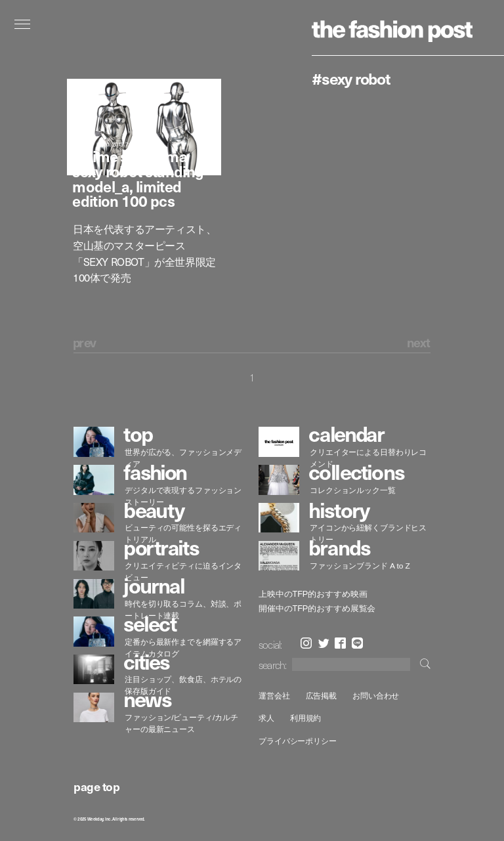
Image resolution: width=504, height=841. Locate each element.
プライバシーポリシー (298, 741)
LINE (357, 643)
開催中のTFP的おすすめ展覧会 (317, 609)
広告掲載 (322, 696)
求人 (266, 718)
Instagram (306, 643)
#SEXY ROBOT (351, 78)
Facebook (340, 643)
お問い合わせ (376, 696)
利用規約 (306, 718)
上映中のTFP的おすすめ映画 (313, 594)
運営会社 (274, 696)
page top (96, 786)
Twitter (324, 643)
